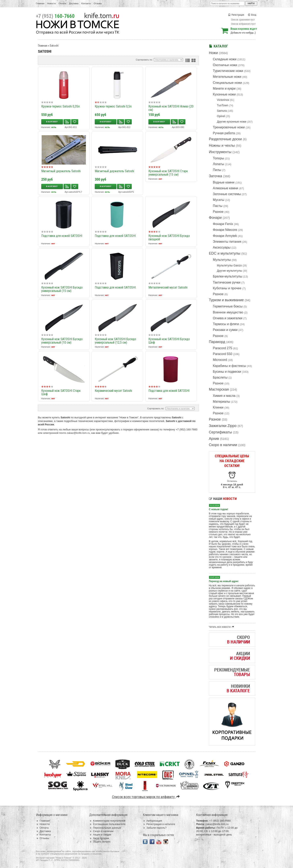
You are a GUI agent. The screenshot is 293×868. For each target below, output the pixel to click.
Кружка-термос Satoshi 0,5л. (113, 106)
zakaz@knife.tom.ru (78, 433)
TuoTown (223, 105)
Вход (252, 15)
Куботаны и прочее (227, 288)
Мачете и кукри (224, 89)
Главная (40, 3)
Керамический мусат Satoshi (113, 391)
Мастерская (219, 389)
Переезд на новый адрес (224, 581)
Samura (222, 111)
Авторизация (152, 821)
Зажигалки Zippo (223, 426)
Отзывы (98, 3)
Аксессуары (222, 247)
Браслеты (220, 377)
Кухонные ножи (224, 94)
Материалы (222, 402)
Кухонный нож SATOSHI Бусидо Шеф (169, 341)
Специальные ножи (228, 83)
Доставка (74, 3)
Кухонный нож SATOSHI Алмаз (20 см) (171, 108)
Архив (214, 439)
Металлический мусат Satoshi (168, 287)
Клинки (218, 407)
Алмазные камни (226, 188)
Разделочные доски (225, 139)
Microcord (220, 360)
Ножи (213, 53)
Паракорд (217, 342)
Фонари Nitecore (225, 230)
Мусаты (219, 200)
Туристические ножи (228, 71)
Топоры (218, 158)
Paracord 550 (223, 354)
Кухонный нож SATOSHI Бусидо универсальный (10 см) (62, 341)
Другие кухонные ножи (232, 122)
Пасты (218, 206)
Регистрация (236, 15)
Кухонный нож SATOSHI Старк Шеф (61, 392)
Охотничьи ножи (225, 65)
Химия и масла (224, 396)
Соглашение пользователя (107, 824)
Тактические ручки (227, 282)
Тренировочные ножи (229, 127)
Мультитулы (222, 260)
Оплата (62, 3)
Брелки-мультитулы (228, 276)
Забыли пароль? (155, 828)
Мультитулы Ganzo (229, 265)
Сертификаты (221, 432)
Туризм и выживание (226, 300)
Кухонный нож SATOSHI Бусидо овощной (169, 237)
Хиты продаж (99, 838)
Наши (223, 499)
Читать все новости (222, 627)
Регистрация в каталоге (159, 824)
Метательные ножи (227, 77)
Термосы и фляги (226, 324)
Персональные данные (105, 828)
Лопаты (218, 164)
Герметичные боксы (228, 306)
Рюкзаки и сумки (225, 330)
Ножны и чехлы (222, 145)
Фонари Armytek (225, 236)
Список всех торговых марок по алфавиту (146, 797)
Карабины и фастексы (230, 366)
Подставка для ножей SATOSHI (62, 236)
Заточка (216, 176)
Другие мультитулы (230, 271)
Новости (51, 3)
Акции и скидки (100, 835)
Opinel (221, 116)
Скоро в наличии (223, 445)
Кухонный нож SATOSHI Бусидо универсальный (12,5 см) (115, 341)
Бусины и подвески (227, 372)
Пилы (217, 170)
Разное (218, 212)
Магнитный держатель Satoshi (61, 171)
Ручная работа (224, 133)
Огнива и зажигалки (228, 318)
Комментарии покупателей (107, 821)
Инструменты (220, 152)
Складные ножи (225, 59)
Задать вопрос (100, 842)
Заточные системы (227, 194)
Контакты (86, 3)
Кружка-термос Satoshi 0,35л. (61, 106)
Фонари (215, 218)
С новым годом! (219, 509)
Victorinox (223, 100)
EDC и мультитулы (225, 253)
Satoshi (54, 46)
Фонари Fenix (223, 224)
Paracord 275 (223, 348)
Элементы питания (227, 242)
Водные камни (224, 182)
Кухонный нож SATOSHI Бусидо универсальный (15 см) (62, 289)
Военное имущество (228, 312)
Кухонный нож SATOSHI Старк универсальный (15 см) (168, 173)
